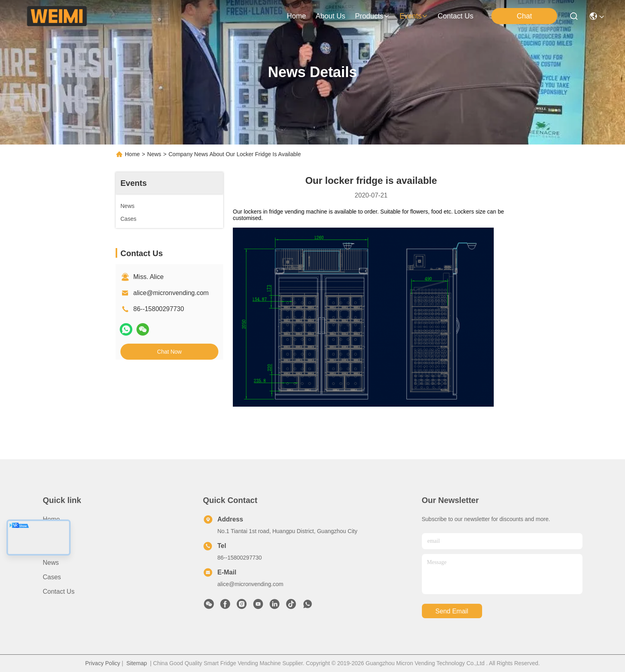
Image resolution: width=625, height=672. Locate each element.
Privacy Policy (103, 663)
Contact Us (59, 592)
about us (330, 16)
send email (452, 611)
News (154, 154)
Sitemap (137, 663)
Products (56, 548)
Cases (52, 577)
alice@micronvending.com (171, 293)
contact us (455, 16)
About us (56, 534)
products (372, 16)
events (414, 16)
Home (296, 16)
